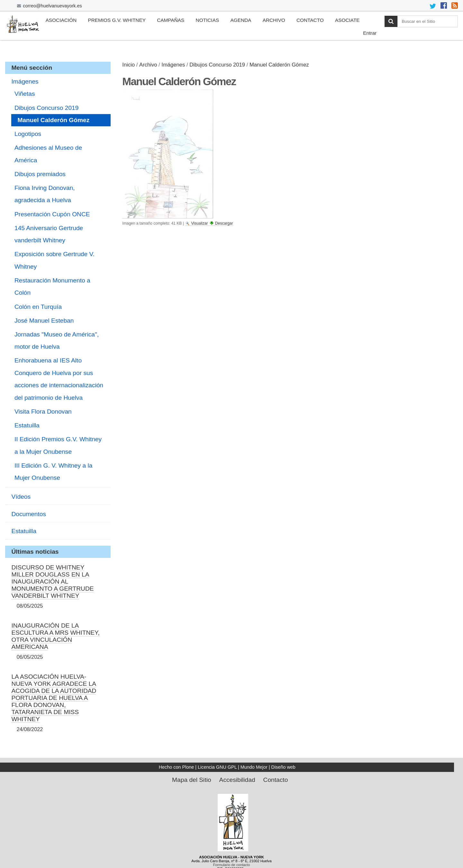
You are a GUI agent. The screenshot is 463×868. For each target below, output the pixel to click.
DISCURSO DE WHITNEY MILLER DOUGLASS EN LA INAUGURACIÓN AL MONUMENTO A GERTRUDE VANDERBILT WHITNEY (52, 582)
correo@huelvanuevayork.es (52, 6)
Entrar (370, 33)
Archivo (274, 20)
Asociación (61, 20)
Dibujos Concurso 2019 (217, 65)
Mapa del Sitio (192, 780)
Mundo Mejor (254, 767)
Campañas (171, 20)
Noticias (208, 20)
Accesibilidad (237, 780)
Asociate (347, 20)
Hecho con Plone (177, 767)
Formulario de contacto (232, 865)
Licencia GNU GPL (217, 767)
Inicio (128, 65)
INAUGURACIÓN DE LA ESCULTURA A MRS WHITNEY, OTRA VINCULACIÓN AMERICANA (55, 636)
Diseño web (283, 767)
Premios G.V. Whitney (117, 20)
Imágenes (173, 65)
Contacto (310, 20)
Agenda (241, 20)
